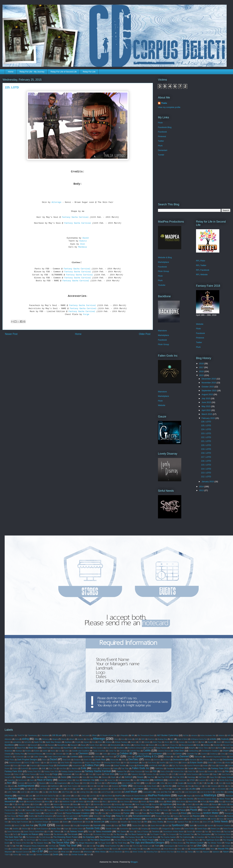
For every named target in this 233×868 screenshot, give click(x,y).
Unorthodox (15, 849)
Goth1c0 (128, 777)
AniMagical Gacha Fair (199, 739)
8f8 (133, 735)
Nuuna (57, 807)
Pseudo (60, 813)
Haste (32, 780)
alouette (81, 739)
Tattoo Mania (216, 832)
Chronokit (59, 754)
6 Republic (124, 735)
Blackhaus (57, 748)
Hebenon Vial (88, 780)
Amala (130, 739)
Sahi (163, 819)
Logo (75, 792)
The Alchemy (59, 834)
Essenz (222, 765)
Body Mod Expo (177, 748)
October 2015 (208, 387)
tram (91, 846)
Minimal (97, 802)
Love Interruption (191, 792)
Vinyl (145, 849)
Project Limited (35, 813)
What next (65, 852)
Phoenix (137, 810)
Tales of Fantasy (143, 832)
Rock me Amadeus (57, 819)
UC (209, 846)
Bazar (83, 745)
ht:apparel (202, 780)
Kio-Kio (169, 786)
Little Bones (53, 792)
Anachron (151, 739)
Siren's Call (19, 826)
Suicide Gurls (111, 828)
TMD (18, 846)
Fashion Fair (122, 771)
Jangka (181, 783)
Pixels (173, 810)
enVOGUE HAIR (155, 765)
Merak (21, 802)
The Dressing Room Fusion (65, 837)
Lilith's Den (34, 792)
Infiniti (85, 783)
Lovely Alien (220, 792)
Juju (6, 786)
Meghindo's (139, 799)
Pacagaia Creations (208, 807)
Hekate (102, 780)
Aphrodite (28, 742)
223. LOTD (206, 433)
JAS (198, 783)
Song (75, 826)
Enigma (131, 766)
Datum (45, 760)
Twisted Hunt (182, 846)
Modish (144, 802)
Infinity (92, 783)
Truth (157, 846)
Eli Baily (219, 763)
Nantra (83, 804)
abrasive (194, 735)
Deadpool (77, 760)
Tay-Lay (227, 831)
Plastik (194, 810)
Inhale (99, 783)
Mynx (20, 804)
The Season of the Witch (22, 843)
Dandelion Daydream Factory (216, 757)
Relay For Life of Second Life (64, 72)
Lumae (68, 796)
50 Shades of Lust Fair (108, 735)
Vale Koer (53, 849)
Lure (76, 796)
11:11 (69, 735)
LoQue (95, 792)
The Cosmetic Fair (186, 834)
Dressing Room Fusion (112, 763)
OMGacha (150, 807)
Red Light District (72, 816)
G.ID (173, 774)
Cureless (74, 757)
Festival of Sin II (179, 771)
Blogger (134, 862)
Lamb (78, 789)
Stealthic (16, 829)
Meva (47, 801)
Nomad (215, 804)
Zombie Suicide (78, 854)
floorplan (8, 774)
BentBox (127, 745)
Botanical (8, 751)
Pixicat (182, 810)
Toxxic (84, 846)
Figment (201, 771)
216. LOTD (206, 461)
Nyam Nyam (74, 807)
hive (135, 780)
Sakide (171, 819)
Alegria (55, 739)
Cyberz (129, 757)
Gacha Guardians (193, 774)
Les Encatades (220, 789)
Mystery (27, 804)
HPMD (192, 780)
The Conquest (171, 834)
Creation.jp (214, 754)
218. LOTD (206, 453)
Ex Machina (74, 769)
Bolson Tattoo (203, 748)
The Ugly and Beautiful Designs (147, 843)
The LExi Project (29, 840)
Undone (228, 846)
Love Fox (178, 792)
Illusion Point (32, 783)
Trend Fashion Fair (112, 846)
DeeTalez (134, 759)
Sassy (222, 819)
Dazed (86, 238)
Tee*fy (15, 834)
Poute (222, 810)
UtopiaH (35, 849)
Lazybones (104, 789)
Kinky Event (152, 786)
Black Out (33, 748)
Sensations (113, 822)
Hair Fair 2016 (178, 777)
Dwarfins (162, 763)
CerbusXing (194, 751)
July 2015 (206, 398)
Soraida (108, 826)
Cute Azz (98, 757)
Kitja (190, 786)
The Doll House (45, 837)
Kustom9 (16, 789)
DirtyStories (228, 760)
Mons (152, 801)
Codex (105, 754)
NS (17, 807)
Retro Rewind (210, 816)
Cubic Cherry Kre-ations (57, 757)
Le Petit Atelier (153, 789)
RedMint (85, 816)
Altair (88, 739)
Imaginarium (62, 783)
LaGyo (61, 789)
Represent (186, 816)
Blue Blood (110, 748)
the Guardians (200, 837)
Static (7, 828)
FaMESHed (159, 769)
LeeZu (183, 789)
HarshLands (23, 780)
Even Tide (53, 769)
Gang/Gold (9, 777)
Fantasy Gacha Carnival (75, 217)
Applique (68, 742)
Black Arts (11, 748)
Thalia (164, 103)
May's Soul (87, 799)
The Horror (227, 837)
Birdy (198, 745)
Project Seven (49, 813)
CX (118, 756)
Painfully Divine (225, 807)
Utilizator (25, 849)
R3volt (184, 813)
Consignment (143, 754)
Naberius (57, 804)
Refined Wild (98, 816)
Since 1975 (207, 822)
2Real (94, 735)
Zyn (89, 854)
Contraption (157, 754)
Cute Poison (109, 757)
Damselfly (198, 757)
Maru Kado (51, 799)
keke (92, 786)
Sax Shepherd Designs (40, 822)
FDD (155, 771)
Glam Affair (94, 777)
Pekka (87, 810)
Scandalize (56, 822)
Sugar (66, 829)
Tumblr (161, 155)
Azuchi (219, 742)
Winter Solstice (138, 852)
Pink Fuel (153, 810)
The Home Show (214, 837)
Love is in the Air (206, 792)
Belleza (105, 745)
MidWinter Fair (68, 802)
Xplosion (216, 852)
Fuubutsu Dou (151, 774)
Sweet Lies (215, 828)
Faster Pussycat (136, 771)
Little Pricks (66, 792)
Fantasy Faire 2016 (13, 771)
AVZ (197, 742)
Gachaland (206, 774)
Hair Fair (151, 777)
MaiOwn (198, 796)
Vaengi (44, 849)
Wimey (127, 852)
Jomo (221, 783)
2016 (202, 371)
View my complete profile (169, 107)
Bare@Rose (62, 745)
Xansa (190, 852)
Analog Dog (162, 739)
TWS (192, 846)
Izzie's (154, 783)
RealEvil (32, 816)
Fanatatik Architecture (175, 768)
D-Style (167, 757)
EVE (44, 768)
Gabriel (181, 774)
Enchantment (63, 765)
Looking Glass (85, 792)
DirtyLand (216, 760)
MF (54, 802)
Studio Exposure (42, 829)
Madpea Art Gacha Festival (135, 796)
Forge (87, 314)
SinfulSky (8, 826)
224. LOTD (206, 429)
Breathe (28, 751)
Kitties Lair (198, 786)
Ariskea (109, 742)
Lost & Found (106, 792)
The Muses (178, 840)
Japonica (190, 783)
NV (65, 807)
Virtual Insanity (155, 849)
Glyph (113, 777)
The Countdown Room (223, 834)
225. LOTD (206, 425)
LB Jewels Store (117, 789)
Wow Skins (181, 852)
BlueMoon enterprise (135, 748)
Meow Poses (225, 799)
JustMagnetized (26, 786)
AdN (229, 735)
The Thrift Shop (120, 843)
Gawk (29, 777)
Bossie (228, 748)
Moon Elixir (193, 801)
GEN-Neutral (52, 777)
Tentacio (47, 834)
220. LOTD (206, 445)
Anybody (225, 739)
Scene (65, 822)
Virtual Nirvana (169, 849)
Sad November (152, 819)
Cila (67, 754)
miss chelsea (125, 802)
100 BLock (57, 735)
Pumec (126, 813)
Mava (60, 799)
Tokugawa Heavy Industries (34, 846)
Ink (106, 783)
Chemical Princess (35, 754)
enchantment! (77, 766)
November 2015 (209, 383)
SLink (42, 825)
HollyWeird (172, 780)
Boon (220, 748)
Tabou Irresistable (104, 831)
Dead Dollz (67, 760)
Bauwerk (74, 745)
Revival (221, 816)
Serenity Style (136, 822)
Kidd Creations (138, 786)
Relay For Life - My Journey (32, 72)
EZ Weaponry (105, 769)
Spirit (192, 825)
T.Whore (57, 831)
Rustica (117, 819)
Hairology (191, 777)
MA (100, 796)
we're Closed (53, 852)
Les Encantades (206, 789)
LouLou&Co (148, 792)
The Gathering (185, 837)
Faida (115, 768)
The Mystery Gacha (192, 840)
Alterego (56, 202)
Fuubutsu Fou (164, 774)
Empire (24, 765)
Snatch (58, 826)
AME (137, 739)
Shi (146, 822)
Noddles (206, 804)
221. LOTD (206, 441)
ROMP (70, 819)
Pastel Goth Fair (65, 810)
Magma (189, 796)
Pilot (145, 810)
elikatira (228, 763)
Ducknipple (134, 762)
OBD (83, 807)
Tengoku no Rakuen (30, 834)
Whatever (76, 852)
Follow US (18, 774)
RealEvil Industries (45, 816)
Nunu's (23, 807)
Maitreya (210, 795)
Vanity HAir (78, 849)
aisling (25, 739)
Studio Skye (56, 828)
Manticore (40, 799)
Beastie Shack (94, 745)
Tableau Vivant (77, 831)
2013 (202, 490)
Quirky (167, 813)
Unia (6, 849)
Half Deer (202, 777)
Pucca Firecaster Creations (78, 813)
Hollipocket (144, 780)
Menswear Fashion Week (207, 799)
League (175, 789)
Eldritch (210, 763)
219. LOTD (206, 449)
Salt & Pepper (192, 819)
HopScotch (183, 780)
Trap (98, 846)
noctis (197, 804)
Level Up (24, 792)
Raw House (11, 816)
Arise (100, 742)
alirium (72, 739)
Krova (7, 789)
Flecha (220, 771)
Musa (221, 802)
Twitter (161, 141)
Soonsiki (97, 825)
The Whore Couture (195, 843)
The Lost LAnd (82, 840)
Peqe (97, 810)
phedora (127, 810)
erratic (206, 765)
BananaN (34, 745)
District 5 (38, 763)
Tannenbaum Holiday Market (173, 832)
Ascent (133, 742)
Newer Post (11, 334)
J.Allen (162, 783)
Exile (84, 768)
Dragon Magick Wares (93, 763)
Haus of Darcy (45, 780)
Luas (30, 796)
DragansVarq (77, 763)
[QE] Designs (9, 735)
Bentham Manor (140, 745)
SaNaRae (204, 819)
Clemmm (83, 753)
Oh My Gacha (103, 807)
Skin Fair (30, 825)
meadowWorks (109, 799)
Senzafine (124, 822)
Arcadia (78, 742)
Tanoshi (190, 832)
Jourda (228, 783)
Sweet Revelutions (14, 832)
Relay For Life (89, 72)
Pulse (103, 813)
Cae (60, 751)
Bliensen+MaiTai (83, 748)
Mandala (83, 247)
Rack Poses (196, 813)
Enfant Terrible (120, 765)
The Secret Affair (60, 843)
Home (11, 72)
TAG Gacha (121, 831)
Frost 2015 (123, 774)
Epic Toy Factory (178, 766)
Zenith (56, 854)
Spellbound (178, 825)
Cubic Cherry (39, 757)
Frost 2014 (109, 774)
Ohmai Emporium (118, 807)
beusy (160, 745)
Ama (123, 739)
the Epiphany (89, 837)
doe (45, 763)
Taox (207, 832)
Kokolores (214, 786)
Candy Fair (113, 751)
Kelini (99, 786)
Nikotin (179, 804)
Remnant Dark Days (163, 816)
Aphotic (7, 742)
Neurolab (128, 804)
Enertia (108, 765)
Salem (181, 819)
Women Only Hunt (167, 852)
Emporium (33, 766)
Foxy (84, 774)
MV (14, 804)
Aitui (36, 739)
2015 (202, 375)
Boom (213, 748)
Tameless (156, 831)
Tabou (90, 832)
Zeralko (66, 855)
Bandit (42, 745)
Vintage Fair (136, 849)
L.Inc (26, 789)
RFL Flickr (201, 261)
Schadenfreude (77, 822)
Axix (203, 742)
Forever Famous (30, 774)
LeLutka (192, 789)
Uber (199, 846)
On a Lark (163, 807)
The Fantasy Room (133, 837)
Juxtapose (44, 786)
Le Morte (139, 789)
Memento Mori (155, 799)
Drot (125, 763)
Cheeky (8, 754)
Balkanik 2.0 (23, 745)
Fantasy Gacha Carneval (71, 771)
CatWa (147, 751)
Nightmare (167, 804)
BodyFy (192, 748)
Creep (223, 754)
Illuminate (21, 783)
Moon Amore (181, 802)
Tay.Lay (7, 834)
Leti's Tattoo (12, 792)
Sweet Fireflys (189, 829)
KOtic (223, 786)
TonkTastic (52, 846)
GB (35, 777)
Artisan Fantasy (121, 742)
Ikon (83, 244)
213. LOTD (206, 473)
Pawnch (78, 810)
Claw (74, 754)
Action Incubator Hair (208, 735)
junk (12, 786)
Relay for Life (122, 816)
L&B (32, 789)
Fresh (91, 774)
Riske (9, 819)
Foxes (77, 774)
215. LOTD (206, 465)
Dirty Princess (204, 760)
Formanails (67, 774)
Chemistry (49, 754)
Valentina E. (67, 849)
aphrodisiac (17, 742)
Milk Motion (80, 802)
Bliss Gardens (98, 748)
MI (59, 802)
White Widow (100, 852)
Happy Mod (214, 777)
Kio (161, 786)
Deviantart (163, 150)
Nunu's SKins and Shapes (40, 807)
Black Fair (21, 748)
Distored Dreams (15, 763)
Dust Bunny (152, 763)
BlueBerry (121, 748)
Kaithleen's (55, 786)
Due (143, 763)
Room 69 (81, 819)
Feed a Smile (165, 771)
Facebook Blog (165, 127)
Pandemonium (10, 810)
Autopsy (182, 742)
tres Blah (126, 846)
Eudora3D (25, 769)
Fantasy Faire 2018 (51, 771)
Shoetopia (170, 822)
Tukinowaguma (169, 846)
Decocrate (114, 760)
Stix (32, 829)
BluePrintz (150, 748)
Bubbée (37, 751)
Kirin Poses (181, 786)
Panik (20, 810)
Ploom (205, 810)
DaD (175, 757)
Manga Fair (28, 799)
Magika (180, 796)
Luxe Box (93, 796)
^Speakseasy (32, 735)
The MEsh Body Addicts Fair (125, 840)
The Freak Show (150, 837)
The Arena (86, 834)
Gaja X (215, 774)
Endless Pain (92, 765)
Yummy (16, 855)
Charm (226, 751)
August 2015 (208, 394)
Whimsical (88, 852)
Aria (94, 742)
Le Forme (129, 789)
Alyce (116, 739)
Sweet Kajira (202, 828)
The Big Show (119, 834)
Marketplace (163, 262)
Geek (42, 777)
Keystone (115, 786)
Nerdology (118, 804)
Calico (67, 751)
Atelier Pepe (157, 742)
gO (120, 777)
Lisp (44, 792)
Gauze (18, 777)
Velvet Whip (89, 849)
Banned (51, 745)
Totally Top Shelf (68, 846)
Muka (212, 801)
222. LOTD (206, 437)
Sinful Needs (221, 821)
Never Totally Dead (142, 804)
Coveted (204, 754)
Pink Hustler (164, 810)
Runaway (92, 819)
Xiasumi (206, 852)
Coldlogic (113, 754)
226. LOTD (206, 422)
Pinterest (162, 136)
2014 (202, 486)
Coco (97, 754)
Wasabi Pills (223, 849)
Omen (140, 807)
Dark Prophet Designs (27, 760)
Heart (77, 780)
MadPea (119, 796)
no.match (189, 804)
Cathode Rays (135, 751)
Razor (21, 816)
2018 (202, 363)
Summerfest (124, 829)
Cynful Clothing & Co (146, 756)
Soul (124, 825)
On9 (171, 807)
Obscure (91, 807)
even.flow (63, 769)
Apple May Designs (53, 742)
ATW (174, 742)
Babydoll (228, 742)
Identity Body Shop (226, 780)
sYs (49, 831)
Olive (131, 807)
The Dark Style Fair (13, 837)
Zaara (31, 855)
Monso (161, 802)
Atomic (167, 742)
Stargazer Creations (223, 826)
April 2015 (206, 410)
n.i (43, 804)
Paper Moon (40, 810)
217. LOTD (206, 457)
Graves (140, 777)
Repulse (196, 816)
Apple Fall (38, 742)
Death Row (100, 760)
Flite (227, 771)
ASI (140, 742)
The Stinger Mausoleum (85, 843)
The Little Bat (68, 840)
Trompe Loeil (147, 846)
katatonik (84, 786)
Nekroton (97, 804)
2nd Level (85, 735)
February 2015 (208, 418)
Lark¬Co (87, 789)
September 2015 (209, 391)
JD (203, 783)
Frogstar (99, 774)
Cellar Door (179, 751)
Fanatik (191, 768)
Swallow (177, 828)
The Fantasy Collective (110, 837)
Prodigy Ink (22, 813)
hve (210, 780)
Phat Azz (117, 810)
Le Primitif (165, 789)
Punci (144, 813)
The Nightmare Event (211, 840)
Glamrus (105, 777)
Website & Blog (165, 257)
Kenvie (106, 786)
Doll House (54, 763)
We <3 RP (38, 851)
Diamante (193, 760)
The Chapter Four (156, 834)
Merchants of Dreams (34, 802)
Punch (137, 813)
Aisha (17, 739)
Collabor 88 (126, 753)
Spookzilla (201, 826)
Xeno (198, 852)
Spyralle (210, 826)
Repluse (176, 816)
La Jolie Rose (42, 789)
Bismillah (217, 745)
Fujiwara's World (137, 774)
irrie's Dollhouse (128, 783)
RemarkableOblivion (142, 816)
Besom (151, 745)
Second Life (99, 822)
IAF (215, 780)
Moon (169, 801)
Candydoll (123, 751)
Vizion (179, 849)
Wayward (8, 852)
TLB (11, 846)
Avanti (190, 742)
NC (90, 804)
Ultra (214, 846)
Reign (108, 816)
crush (29, 757)
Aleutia (64, 739)
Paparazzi (29, 810)
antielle (213, 739)
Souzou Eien (137, 826)
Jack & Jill (171, 783)
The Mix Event (165, 840)
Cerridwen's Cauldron (211, 751)
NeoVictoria (107, 804)
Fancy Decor (202, 768)
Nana (75, 804)
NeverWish (156, 804)
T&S (65, 832)
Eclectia (184, 763)
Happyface (11, 780)
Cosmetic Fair (192, 754)
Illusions (43, 783)
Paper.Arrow (51, 810)
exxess (95, 769)
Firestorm (211, 771)
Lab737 (53, 789)
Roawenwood (20, 819)
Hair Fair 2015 (163, 777)
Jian (209, 783)
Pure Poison (155, 813)
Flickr (160, 123)
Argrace (86, 742)
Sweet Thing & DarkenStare (34, 832)
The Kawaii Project (12, 840)
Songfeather (85, 825)
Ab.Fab (186, 735)
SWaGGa (155, 828)
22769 (76, 735)
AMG (143, 739)
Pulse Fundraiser (114, 813)
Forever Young (44, 774)
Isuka (147, 783)
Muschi (228, 802)
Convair (170, 754)
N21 (48, 804)
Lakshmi (70, 789)
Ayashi (211, 742)
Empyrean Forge (47, 765)
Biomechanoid (187, 745)
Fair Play (125, 768)
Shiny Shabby (158, 822)
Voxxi (212, 849)
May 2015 (206, 406)
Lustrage (83, 796)
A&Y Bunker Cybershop (167, 735)
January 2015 (208, 482)
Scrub (88, 822)
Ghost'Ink (75, 777)
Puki (96, 813)
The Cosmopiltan (204, 834)
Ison (138, 783)
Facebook (162, 132)
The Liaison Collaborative (49, 840)
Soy (146, 825)
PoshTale (214, 810)
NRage (10, 807)
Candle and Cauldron (81, 751)
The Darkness (31, 837)
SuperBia (135, 829)
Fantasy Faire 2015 (220, 768)
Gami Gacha (226, 774)
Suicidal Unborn (77, 829)
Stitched (25, 829)
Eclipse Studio (196, 762)
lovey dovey (21, 796)
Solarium (67, 826)
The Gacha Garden (168, 837)
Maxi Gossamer (72, 799)
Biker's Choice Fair (172, 745)
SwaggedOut (167, 829)
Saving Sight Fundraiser (20, 822)
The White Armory (176, 843)
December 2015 (209, 379)
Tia (6, 846)
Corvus (179, 754)
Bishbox (207, 745)
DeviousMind (179, 760)
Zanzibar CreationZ (43, 855)
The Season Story (41, 843)
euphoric (35, 768)
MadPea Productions (159, 795)
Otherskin (193, 807)
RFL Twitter (201, 265)
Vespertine (125, 849)
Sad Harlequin (135, 819)
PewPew (107, 810)
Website (162, 405)
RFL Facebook (203, 270)
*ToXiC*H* (21, 735)
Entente (140, 765)
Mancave (229, 796)
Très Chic (136, 846)
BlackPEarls (68, 748)
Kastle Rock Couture (70, 786)
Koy (229, 786)
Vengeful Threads (103, 849)
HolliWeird (159, 780)
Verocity (115, 849)
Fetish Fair (192, 771)
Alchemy (46, 739)
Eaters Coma (173, 763)
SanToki (214, 819)
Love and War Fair (164, 792)
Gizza (84, 777)
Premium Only (10, 813)
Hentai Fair (111, 780)
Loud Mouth (131, 792)
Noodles (224, 804)
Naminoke (66, 804)
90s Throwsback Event (146, 735)
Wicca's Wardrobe (115, 852)
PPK (229, 810)
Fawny (147, 771)
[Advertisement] (174, 179)
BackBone (9, 745)
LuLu (61, 796)
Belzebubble (116, 745)
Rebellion (59, 816)
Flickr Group (163, 271)
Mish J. (105, 802)
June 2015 (207, 402)
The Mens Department (100, 840)
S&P (124, 819)
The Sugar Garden (105, 843)
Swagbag (144, 829)
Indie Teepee (75, 783)
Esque (214, 766)
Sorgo (116, 826)
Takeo (132, 832)
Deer (124, 760)
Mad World (108, 796)
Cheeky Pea (19, 754)
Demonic (157, 760)
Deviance (166, 760)
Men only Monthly (186, 799)
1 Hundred (44, 735)
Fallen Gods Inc (141, 768)
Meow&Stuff (10, 801)
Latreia (95, 789)
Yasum (226, 852)
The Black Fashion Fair (137, 834)
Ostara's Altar (181, 807)
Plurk (160, 146)
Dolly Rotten (65, 763)
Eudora (15, 769)
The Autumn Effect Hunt (102, 834)
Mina (89, 801)
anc (172, 739)
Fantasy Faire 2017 (34, 771)
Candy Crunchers (99, 751)
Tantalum (199, 832)
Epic (167, 765)
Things (227, 843)
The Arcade (72, 834)
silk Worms (195, 822)
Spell (167, 826)
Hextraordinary (124, 780)
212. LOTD (206, 477)
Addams (222, 735)
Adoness (8, 739)
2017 (202, 367)
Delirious (148, 760)
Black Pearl (46, 748)
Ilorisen (52, 783)
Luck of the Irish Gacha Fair (46, 796)
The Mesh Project (146, 840)
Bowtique (19, 751)
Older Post (145, 334)
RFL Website (202, 275)
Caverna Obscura (164, 751)
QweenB (175, 813)
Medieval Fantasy (124, 799)
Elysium (7, 766)
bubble (45, 751)
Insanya (114, 783)
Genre (64, 777)
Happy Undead (227, 777)
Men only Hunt (170, 799)
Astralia (147, 742)
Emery (16, 766)
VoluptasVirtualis (198, 849)
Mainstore (162, 331)
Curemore (87, 757)
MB (99, 799)
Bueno (53, 751)
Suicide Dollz (93, 828)
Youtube (162, 285)
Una (220, 846)
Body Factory (161, 748)
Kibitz (83, 241)
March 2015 (207, 414)
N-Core (36, 804)
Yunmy (24, 855)
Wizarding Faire (152, 852)
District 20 (28, 763)
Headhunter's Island (65, 780)
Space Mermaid (156, 826)
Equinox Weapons (194, 766)
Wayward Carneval (22, 852)
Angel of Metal (182, 739)
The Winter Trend (214, 843)
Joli (215, 783)
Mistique (135, 802)
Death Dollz (88, 760)
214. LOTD (206, 469)
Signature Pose (183, 822)
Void (186, 849)
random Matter (211, 813)
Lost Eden (118, 792)
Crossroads (20, 757)
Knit (206, 786)
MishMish (114, 802)
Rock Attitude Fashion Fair (38, 819)
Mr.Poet (203, 802)
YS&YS (7, 855)
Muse (7, 804)
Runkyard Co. (106, 819)
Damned (184, 756)
